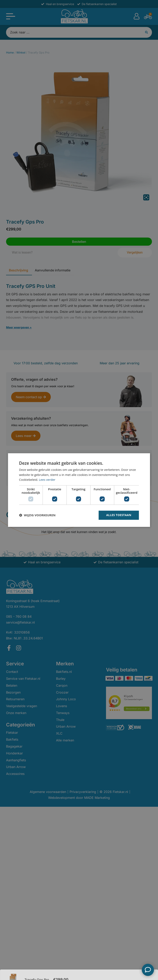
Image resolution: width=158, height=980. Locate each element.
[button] (37, 515)
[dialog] (79, 490)
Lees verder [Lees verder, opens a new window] (47, 480)
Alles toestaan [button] (119, 515)
